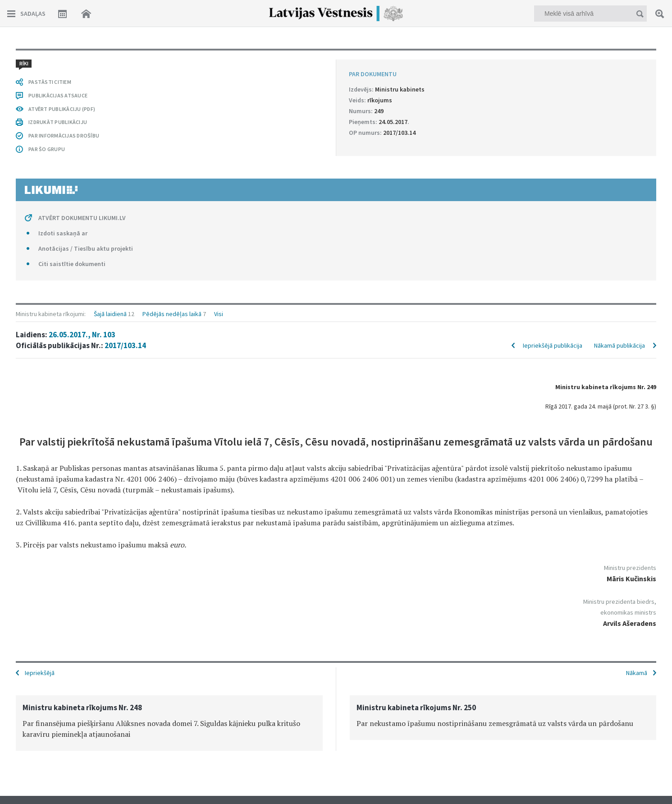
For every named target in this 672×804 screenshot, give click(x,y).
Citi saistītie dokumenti (72, 264)
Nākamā (637, 673)
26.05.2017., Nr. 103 (82, 335)
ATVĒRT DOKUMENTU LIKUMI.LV (82, 218)
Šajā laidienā (110, 314)
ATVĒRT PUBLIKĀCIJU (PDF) (62, 109)
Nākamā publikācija (619, 345)
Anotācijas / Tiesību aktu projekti (86, 248)
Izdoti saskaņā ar (63, 233)
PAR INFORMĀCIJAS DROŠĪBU (64, 136)
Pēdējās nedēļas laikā (172, 314)
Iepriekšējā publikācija (553, 345)
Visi (219, 314)
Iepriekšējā (40, 673)
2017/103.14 (125, 345)
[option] (169, 723)
